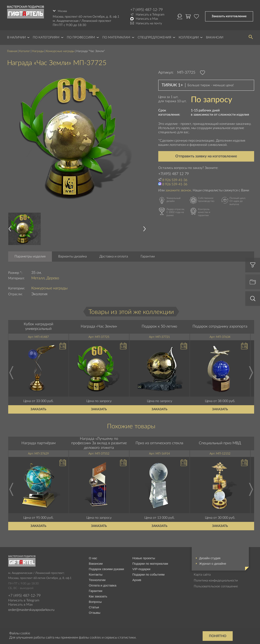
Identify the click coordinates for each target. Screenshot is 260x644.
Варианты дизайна (73, 255)
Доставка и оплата (114, 255)
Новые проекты (144, 556)
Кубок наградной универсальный (38, 325)
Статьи (94, 605)
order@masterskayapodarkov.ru (31, 608)
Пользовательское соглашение (216, 584)
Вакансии (215, 36)
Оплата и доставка (102, 583)
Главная (12, 49)
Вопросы (95, 600)
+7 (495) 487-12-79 (146, 10)
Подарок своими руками (106, 567)
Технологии (97, 578)
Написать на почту (149, 23)
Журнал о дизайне (213, 561)
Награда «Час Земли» (99, 325)
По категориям (46, 36)
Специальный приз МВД (220, 441)
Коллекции (189, 36)
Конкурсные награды (60, 49)
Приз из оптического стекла (159, 441)
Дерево (53, 276)
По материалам (116, 36)
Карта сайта (202, 573)
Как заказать (98, 594)
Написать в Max (147, 19)
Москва (63, 10)
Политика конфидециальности (216, 578)
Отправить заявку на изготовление (206, 154)
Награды (38, 49)
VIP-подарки (141, 567)
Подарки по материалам (150, 561)
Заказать (38, 407)
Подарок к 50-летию (159, 325)
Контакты (96, 572)
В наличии (16, 36)
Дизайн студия (210, 556)
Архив (137, 578)
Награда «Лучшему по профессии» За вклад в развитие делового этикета (99, 441)
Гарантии (148, 255)
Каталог (25, 49)
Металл (38, 276)
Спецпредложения (154, 36)
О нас (93, 556)
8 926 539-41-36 (175, 178)
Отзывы (94, 611)
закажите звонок (178, 188)
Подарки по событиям (148, 572)
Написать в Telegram (150, 15)
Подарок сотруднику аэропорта (220, 325)
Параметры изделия (30, 255)
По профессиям (81, 36)
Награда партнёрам (38, 441)
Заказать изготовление (229, 15)
